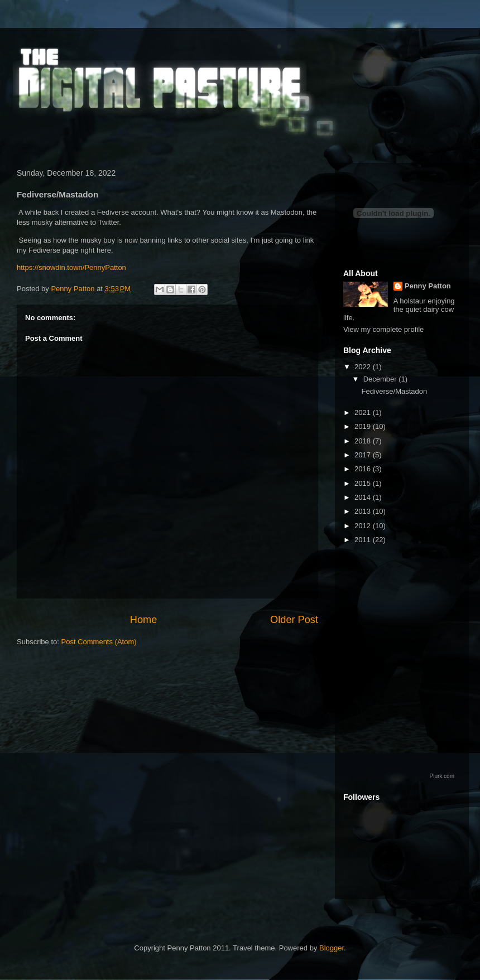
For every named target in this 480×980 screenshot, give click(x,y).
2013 (364, 511)
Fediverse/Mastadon (394, 391)
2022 (364, 367)
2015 (364, 483)
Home (144, 620)
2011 (364, 540)
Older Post (294, 620)
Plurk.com (442, 776)
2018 (364, 441)
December (381, 379)
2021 (364, 412)
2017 (364, 455)
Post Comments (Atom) (99, 642)
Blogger (332, 948)
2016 (364, 469)
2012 (364, 526)
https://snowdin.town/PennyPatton (71, 267)
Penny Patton (428, 286)
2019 (364, 426)
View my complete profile (383, 329)
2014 (364, 497)
